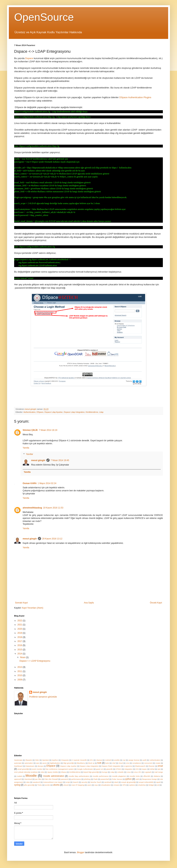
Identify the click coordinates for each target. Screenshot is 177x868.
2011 (20, 671)
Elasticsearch (140, 766)
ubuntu (56, 785)
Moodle (31, 776)
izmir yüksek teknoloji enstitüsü (26, 772)
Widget (151, 785)
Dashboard (18, 766)
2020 (20, 629)
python (129, 779)
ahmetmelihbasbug (32, 508)
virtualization (106, 785)
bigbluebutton (55, 763)
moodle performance (101, 776)
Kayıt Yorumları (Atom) (32, 608)
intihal (152, 769)
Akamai (99, 760)
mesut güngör (38, 460)
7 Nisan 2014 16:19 (48, 430)
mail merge (159, 772)
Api (124, 760)
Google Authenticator (85, 769)
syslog (17, 785)
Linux (129, 772)
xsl (158, 785)
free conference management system (60, 769)
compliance (137, 763)
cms (128, 763)
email (160, 766)
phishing (87, 779)
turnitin (47, 785)
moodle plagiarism (119, 776)
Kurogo (105, 772)
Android (108, 760)
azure (45, 763)
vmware (116, 785)
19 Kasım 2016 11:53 (53, 508)
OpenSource (44, 17)
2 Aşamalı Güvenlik (79, 760)
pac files (38, 779)
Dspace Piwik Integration (111, 766)
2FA (91, 760)
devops (40, 766)
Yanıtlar (29, 454)
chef (114, 763)
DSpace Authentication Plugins (135, 97)
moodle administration (54, 776)
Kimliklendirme (92, 412)
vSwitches (142, 785)
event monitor (37, 769)
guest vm (100, 769)
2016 (20, 645)
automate (18, 763)
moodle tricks (135, 776)
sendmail (108, 782)
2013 (20, 667)
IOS (137, 769)
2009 (20, 680)
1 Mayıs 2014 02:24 (47, 483)
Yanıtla (26, 448)
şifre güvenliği (29, 785)
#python (55, 760)
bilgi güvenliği (68, 763)
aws (38, 763)
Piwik (95, 779)
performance (76, 779)
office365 (147, 776)
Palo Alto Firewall (51, 779)
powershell (105, 779)
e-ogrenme (128, 766)
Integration (128, 769)
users (89, 785)
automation (29, 763)
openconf (18, 779)
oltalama (157, 776)
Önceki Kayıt (156, 603)
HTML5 (119, 769)
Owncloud (28, 779)
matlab (20, 776)
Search (76, 782)
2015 (20, 650)
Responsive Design (149, 779)
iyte (159, 769)
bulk (99, 763)
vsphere (132, 785)
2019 (20, 633)
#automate (18, 760)
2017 (20, 641)
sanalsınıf (36, 782)
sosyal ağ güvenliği (129, 782)
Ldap (101, 412)
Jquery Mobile (53, 772)
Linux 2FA (138, 772)
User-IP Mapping (78, 785)
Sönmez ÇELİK (30, 430)
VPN (124, 785)
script (68, 782)
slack (116, 782)
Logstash (148, 772)
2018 (20, 637)
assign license (134, 760)
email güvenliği (23, 769)
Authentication (29, 412)
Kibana (64, 772)
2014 (20, 654)
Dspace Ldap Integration (74, 412)
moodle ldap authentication (79, 776)
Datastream (30, 766)
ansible (117, 760)
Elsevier (152, 766)
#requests (65, 760)
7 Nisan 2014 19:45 (60, 460)
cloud (121, 763)
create (158, 763)
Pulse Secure (117, 779)
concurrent (148, 763)
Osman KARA (30, 483)
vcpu (96, 785)
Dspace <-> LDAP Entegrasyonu (35, 661)
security (84, 782)
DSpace (40, 412)
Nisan (23, 657)
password (65, 779)
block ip (91, 763)
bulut (107, 763)
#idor (37, 760)
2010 (20, 675)
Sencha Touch (96, 782)
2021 (20, 625)
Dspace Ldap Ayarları (54, 412)
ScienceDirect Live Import (53, 782)
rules (28, 782)
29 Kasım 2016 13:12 (52, 539)
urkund (66, 785)
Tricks (40, 785)
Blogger (81, 852)
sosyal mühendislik (146, 782)
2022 (20, 621)
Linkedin (120, 772)
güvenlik (109, 769)
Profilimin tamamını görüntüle (43, 697)
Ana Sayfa (89, 603)
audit (144, 760)
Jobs (42, 772)
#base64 (29, 760)
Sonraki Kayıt (21, 603)
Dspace (29, 58)
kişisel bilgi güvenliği (91, 772)
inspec (144, 769)
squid (158, 782)
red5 (137, 779)
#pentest (45, 760)
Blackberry (81, 763)
